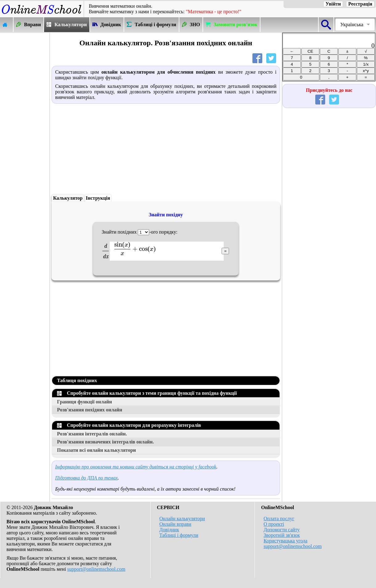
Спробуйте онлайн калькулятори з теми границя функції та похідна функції (147, 393)
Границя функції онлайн (84, 402)
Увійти (333, 4)
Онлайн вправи (175, 524)
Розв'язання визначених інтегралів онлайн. (105, 442)
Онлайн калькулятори (182, 519)
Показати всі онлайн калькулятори (96, 450)
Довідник (169, 530)
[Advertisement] (25, 125)
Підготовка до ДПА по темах (86, 478)
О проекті (274, 524)
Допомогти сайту (282, 530)
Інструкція (98, 198)
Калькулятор (68, 198)
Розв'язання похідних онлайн (90, 410)
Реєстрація (360, 4)
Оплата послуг (279, 519)
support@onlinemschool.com (96, 569)
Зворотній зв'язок (282, 535)
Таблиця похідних (77, 380)
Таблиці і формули (179, 535)
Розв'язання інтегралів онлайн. (92, 434)
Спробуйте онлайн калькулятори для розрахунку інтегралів (129, 425)
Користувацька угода (285, 541)
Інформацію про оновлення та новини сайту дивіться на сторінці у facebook (136, 467)
